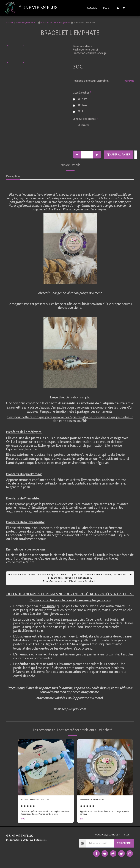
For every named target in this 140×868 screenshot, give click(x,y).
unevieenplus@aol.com (70, 709)
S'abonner (124, 845)
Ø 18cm (80, 105)
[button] (123, 8)
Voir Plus (129, 81)
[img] (46, 767)
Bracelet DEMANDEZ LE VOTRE (39, 800)
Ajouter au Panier (118, 155)
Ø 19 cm (80, 111)
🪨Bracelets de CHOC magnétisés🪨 (55, 23)
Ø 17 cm (80, 99)
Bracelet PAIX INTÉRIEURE (95, 800)
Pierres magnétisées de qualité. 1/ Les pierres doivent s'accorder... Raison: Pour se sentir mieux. (44, 814)
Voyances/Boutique (26, 23)
